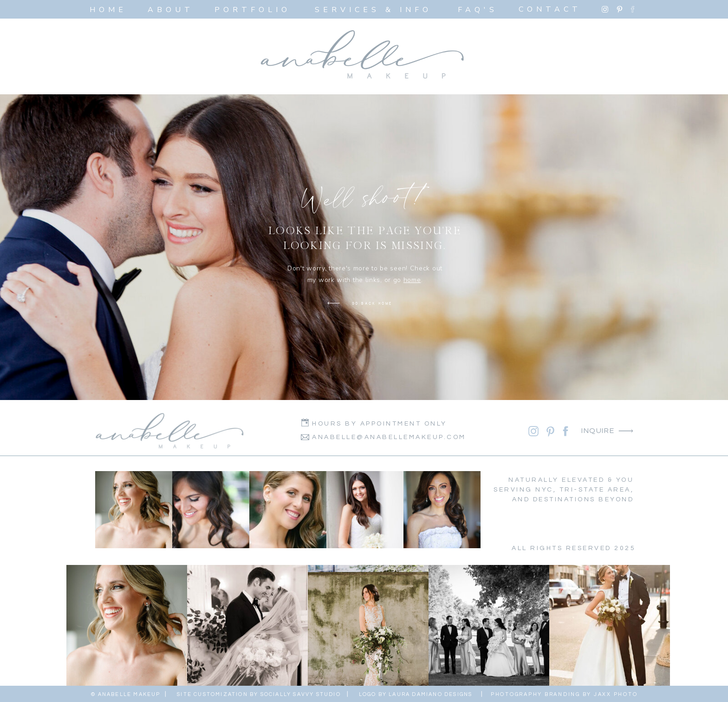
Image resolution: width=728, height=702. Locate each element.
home (412, 280)
